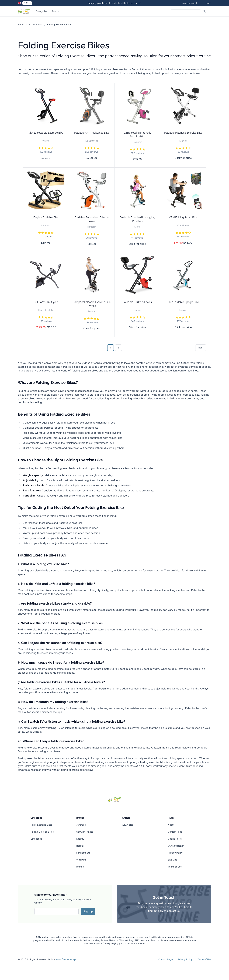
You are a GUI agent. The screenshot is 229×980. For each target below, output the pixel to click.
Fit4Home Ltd (83, 853)
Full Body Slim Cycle (46, 302)
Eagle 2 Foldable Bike (46, 217)
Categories (41, 11)
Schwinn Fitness (85, 832)
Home (21, 25)
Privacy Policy (175, 853)
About (171, 825)
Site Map (173, 860)
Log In (208, 3)
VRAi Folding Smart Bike (183, 217)
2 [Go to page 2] (118, 348)
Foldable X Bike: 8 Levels (137, 302)
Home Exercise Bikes (41, 825)
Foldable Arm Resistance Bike (92, 133)
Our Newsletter (176, 846)
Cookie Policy (175, 839)
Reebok (80, 846)
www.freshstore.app (67, 959)
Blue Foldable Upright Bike (183, 302)
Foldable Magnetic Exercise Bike (183, 133)
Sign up (88, 911)
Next (201, 348)
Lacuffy (80, 839)
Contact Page (175, 832)
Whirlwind (81, 860)
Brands (56, 11)
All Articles (128, 825)
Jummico (81, 825)
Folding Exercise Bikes (42, 832)
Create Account (189, 3)
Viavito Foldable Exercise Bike (46, 133)
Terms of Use (175, 867)
